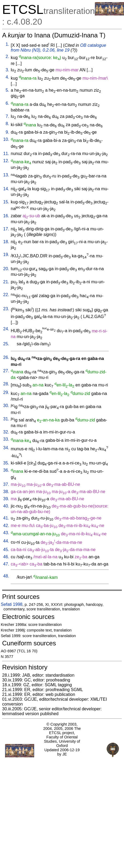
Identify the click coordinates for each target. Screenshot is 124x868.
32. (6, 432)
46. (6, 557)
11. (6, 154)
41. (6, 518)
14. (6, 189)
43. (6, 533)
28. (6, 384)
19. (6, 255)
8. (7, 124)
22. (6, 295)
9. (7, 132)
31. (6, 419)
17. (6, 229)
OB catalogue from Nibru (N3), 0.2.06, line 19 (58, 48)
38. (6, 492)
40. (6, 506)
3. (7, 70)
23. (6, 309)
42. (6, 526)
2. (7, 57)
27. (6, 371)
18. (6, 242)
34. (6, 448)
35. (6, 463)
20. (6, 269)
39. (6, 499)
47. (6, 564)
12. (6, 161)
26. (6, 357)
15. (6, 202)
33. (6, 439)
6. (7, 103)
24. (6, 329)
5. (7, 90)
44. (6, 541)
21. (6, 282)
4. (7, 77)
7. (7, 116)
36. (6, 470)
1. (7, 44)
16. (6, 216)
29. (6, 392)
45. (6, 550)
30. (6, 406)
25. (6, 344)
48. (6, 576)
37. (6, 484)
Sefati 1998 (12, 604)
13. (6, 175)
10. (6, 139)
